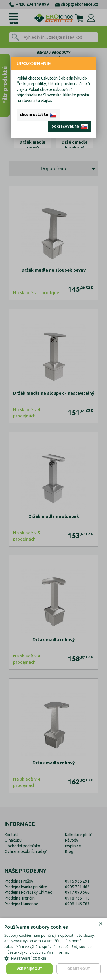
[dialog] (53, 949)
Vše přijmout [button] (30, 969)
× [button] (101, 924)
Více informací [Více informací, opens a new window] (59, 952)
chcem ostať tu (38, 115)
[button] (53, 958)
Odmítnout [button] (79, 969)
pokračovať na (69, 127)
